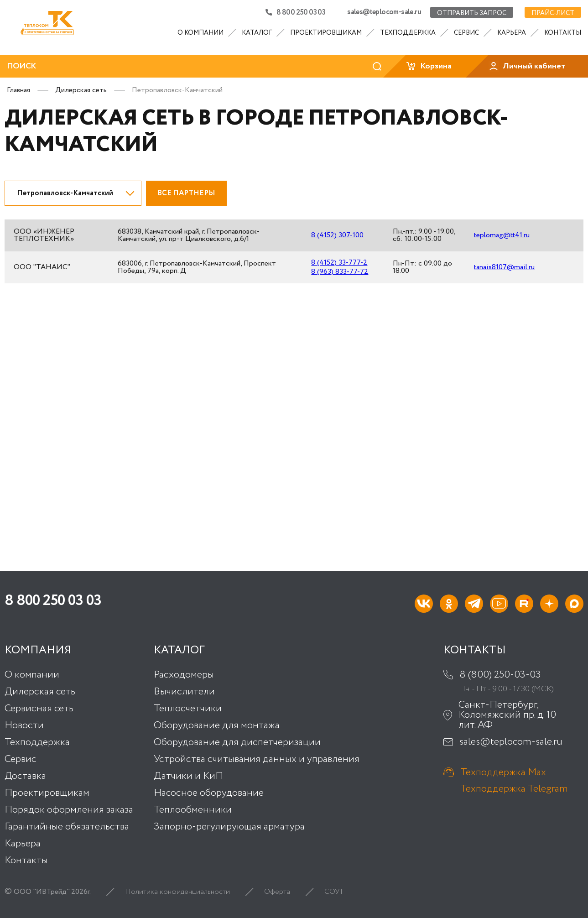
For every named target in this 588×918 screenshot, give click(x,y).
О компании (200, 33)
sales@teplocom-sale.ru (384, 12)
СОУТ (334, 892)
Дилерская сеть (81, 90)
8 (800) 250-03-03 (500, 674)
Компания (38, 650)
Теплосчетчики (188, 708)
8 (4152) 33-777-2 (338, 263)
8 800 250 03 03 (295, 12)
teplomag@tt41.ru (502, 235)
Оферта (277, 892)
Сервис (466, 33)
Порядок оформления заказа (69, 809)
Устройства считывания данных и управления (257, 759)
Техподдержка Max (503, 772)
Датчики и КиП (188, 776)
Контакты (563, 33)
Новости (24, 725)
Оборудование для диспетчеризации (237, 742)
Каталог (257, 33)
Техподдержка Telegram (514, 789)
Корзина (429, 66)
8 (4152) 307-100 (336, 235)
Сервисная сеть (39, 708)
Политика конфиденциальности (177, 892)
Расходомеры (184, 674)
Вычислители (184, 691)
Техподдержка (408, 33)
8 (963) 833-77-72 (338, 272)
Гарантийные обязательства (67, 826)
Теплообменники (193, 809)
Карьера (512, 33)
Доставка (25, 776)
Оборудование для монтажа (217, 725)
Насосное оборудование (209, 793)
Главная (18, 90)
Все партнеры (186, 193)
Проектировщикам (326, 33)
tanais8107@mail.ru (504, 267)
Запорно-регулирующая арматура (229, 826)
